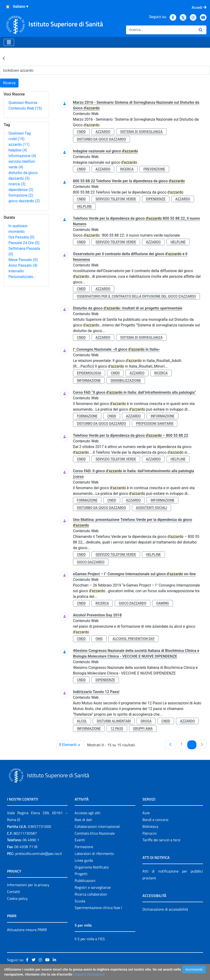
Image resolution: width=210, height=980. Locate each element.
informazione (22, 156)
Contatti (14, 892)
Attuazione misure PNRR (27, 930)
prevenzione (154, 169)
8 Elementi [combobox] (71, 745)
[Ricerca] (160, 30)
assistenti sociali (151, 508)
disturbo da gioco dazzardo (101, 139)
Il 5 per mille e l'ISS (90, 939)
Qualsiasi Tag (20, 133)
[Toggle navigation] (9, 42)
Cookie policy (17, 898)
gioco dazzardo (24, 201)
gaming (163, 603)
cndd (16, 139)
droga (146, 721)
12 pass (117, 729)
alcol (82, 721)
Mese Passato (23, 260)
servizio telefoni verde (116, 199)
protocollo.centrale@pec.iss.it (39, 853)
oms (99, 639)
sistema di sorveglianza (141, 132)
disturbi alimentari (114, 721)
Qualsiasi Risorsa (23, 103)
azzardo (19, 145)
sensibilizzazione (126, 381)
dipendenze (21, 190)
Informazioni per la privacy (28, 885)
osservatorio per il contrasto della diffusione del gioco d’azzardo (136, 296)
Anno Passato (23, 265)
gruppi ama (143, 729)
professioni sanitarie (155, 424)
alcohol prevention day (134, 639)
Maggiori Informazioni (89, 974)
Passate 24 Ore (24, 243)
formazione (21, 195)
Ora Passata (21, 237)
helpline (18, 150)
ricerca (17, 184)
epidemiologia (89, 373)
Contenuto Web (25, 108)
